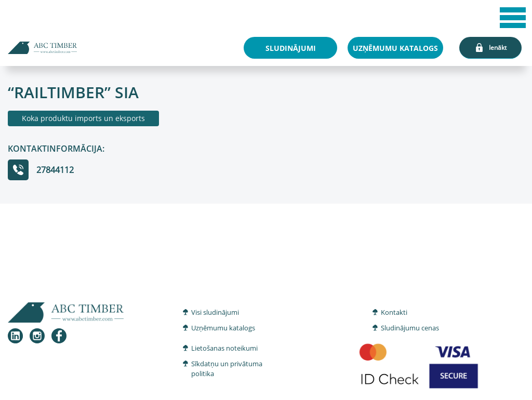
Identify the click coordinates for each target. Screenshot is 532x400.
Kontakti (394, 312)
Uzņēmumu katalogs (223, 328)
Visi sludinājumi (215, 312)
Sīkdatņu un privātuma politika (227, 369)
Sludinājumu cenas (410, 328)
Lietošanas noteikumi (224, 348)
